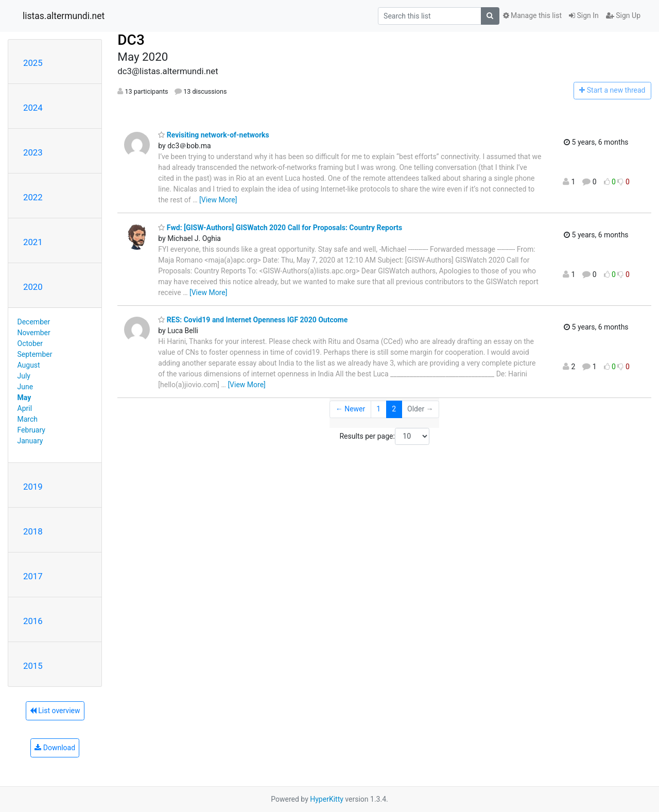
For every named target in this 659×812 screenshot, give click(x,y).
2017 (33, 576)
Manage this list (532, 15)
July (24, 376)
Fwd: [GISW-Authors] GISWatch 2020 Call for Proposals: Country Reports (280, 228)
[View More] (218, 200)
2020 (33, 287)
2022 (33, 197)
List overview (55, 711)
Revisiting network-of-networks (213, 135)
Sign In (584, 15)
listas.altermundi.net (64, 16)
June (25, 387)
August (29, 365)
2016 (33, 621)
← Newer (351, 409)
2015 (33, 666)
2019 (33, 487)
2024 (33, 108)
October (30, 343)
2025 (33, 63)
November (34, 333)
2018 (33, 531)
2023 (33, 152)
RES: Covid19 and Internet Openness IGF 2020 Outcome (253, 320)
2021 (33, 242)
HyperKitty (327, 799)
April (25, 408)
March (28, 419)
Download (55, 748)
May (24, 398)
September (35, 354)
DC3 (131, 40)
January (30, 441)
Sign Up (623, 15)
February (31, 430)
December (34, 322)
